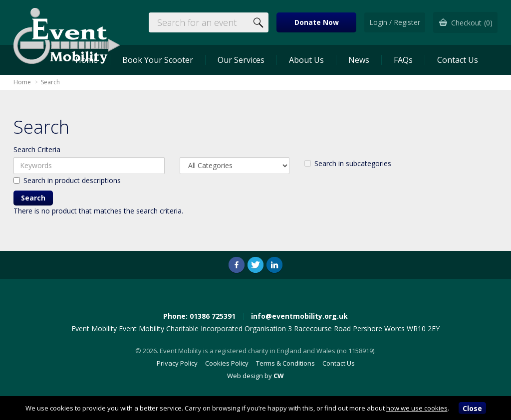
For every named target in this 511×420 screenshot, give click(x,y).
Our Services (241, 60)
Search (50, 82)
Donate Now (317, 22)
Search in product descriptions (67, 180)
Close (472, 408)
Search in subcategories (348, 163)
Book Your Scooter (158, 60)
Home (22, 82)
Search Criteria (37, 149)
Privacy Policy (177, 363)
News (359, 60)
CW (279, 376)
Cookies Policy (227, 363)
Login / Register (395, 22)
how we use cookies (417, 408)
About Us (306, 60)
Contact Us (458, 60)
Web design (245, 376)
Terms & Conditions (285, 363)
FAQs (403, 60)
